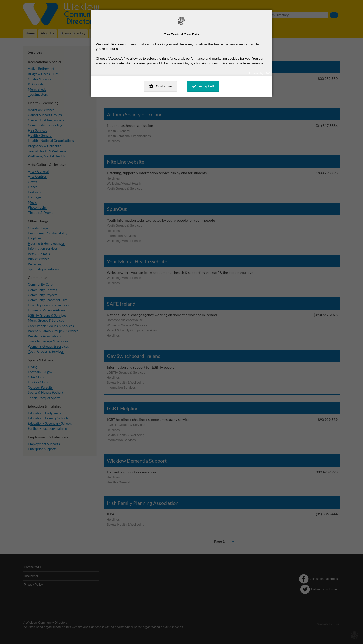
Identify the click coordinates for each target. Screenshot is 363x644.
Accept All (206, 86)
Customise (164, 86)
